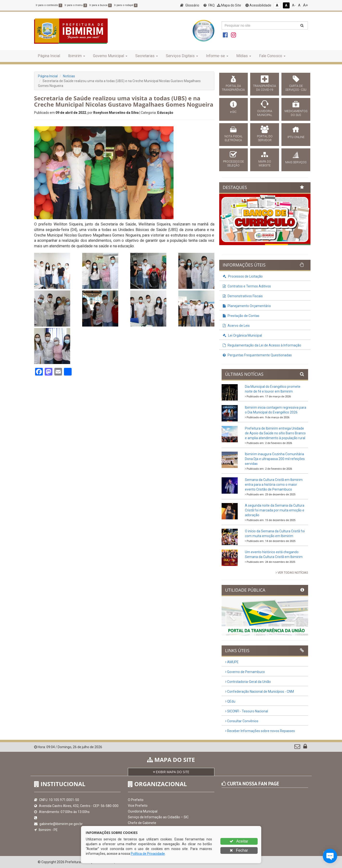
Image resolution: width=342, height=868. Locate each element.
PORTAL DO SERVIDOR (265, 138)
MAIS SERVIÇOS (296, 162)
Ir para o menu (76, 5)
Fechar (239, 850)
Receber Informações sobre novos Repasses (260, 731)
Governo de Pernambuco (245, 672)
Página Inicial (49, 56)
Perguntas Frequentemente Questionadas (257, 355)
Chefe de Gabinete (142, 823)
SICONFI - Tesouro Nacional (247, 711)
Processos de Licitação (243, 276)
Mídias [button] (244, 56)
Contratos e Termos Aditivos (247, 286)
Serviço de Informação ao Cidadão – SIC (158, 817)
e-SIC (233, 112)
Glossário (190, 5)
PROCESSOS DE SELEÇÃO (233, 164)
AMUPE (232, 662)
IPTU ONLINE (296, 137)
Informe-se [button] (217, 56)
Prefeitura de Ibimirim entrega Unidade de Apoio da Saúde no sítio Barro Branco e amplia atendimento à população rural (275, 433)
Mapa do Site (229, 5)
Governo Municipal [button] (110, 56)
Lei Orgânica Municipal (242, 335)
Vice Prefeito (138, 806)
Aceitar (239, 841)
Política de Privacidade (148, 854)
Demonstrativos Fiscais (243, 296)
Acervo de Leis (236, 326)
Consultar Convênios (242, 721)
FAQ (209, 5)
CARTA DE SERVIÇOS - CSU (296, 88)
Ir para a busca (101, 5)
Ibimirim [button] (77, 56)
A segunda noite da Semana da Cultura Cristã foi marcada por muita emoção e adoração (275, 510)
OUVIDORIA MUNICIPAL (265, 113)
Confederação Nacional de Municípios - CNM (260, 692)
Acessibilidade (258, 5)
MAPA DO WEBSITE (265, 164)
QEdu (230, 701)
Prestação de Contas (241, 316)
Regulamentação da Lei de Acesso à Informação (262, 345)
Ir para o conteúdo (49, 5)
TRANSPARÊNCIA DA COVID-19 (265, 88)
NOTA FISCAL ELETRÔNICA (233, 138)
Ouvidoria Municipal (143, 811)
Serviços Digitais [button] (182, 56)
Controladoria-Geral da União (248, 682)
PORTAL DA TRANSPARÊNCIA (233, 88)
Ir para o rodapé (126, 5)
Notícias (69, 76)
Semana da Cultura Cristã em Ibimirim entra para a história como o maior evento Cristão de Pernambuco (274, 485)
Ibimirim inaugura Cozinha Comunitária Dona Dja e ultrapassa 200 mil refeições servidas (275, 459)
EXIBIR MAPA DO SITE (171, 772)
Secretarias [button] (147, 56)
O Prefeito (136, 800)
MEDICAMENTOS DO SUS (296, 113)
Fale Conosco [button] (272, 56)
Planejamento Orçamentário (247, 306)
